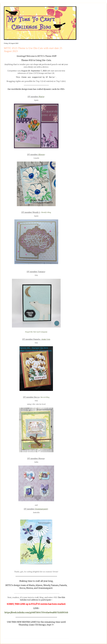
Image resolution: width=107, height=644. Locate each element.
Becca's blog (45, 397)
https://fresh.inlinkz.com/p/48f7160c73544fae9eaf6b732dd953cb (36, 612)
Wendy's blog (46, 212)
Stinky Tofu (46, 339)
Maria (41, 97)
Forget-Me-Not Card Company (36, 332)
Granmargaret (41, 509)
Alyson (41, 155)
